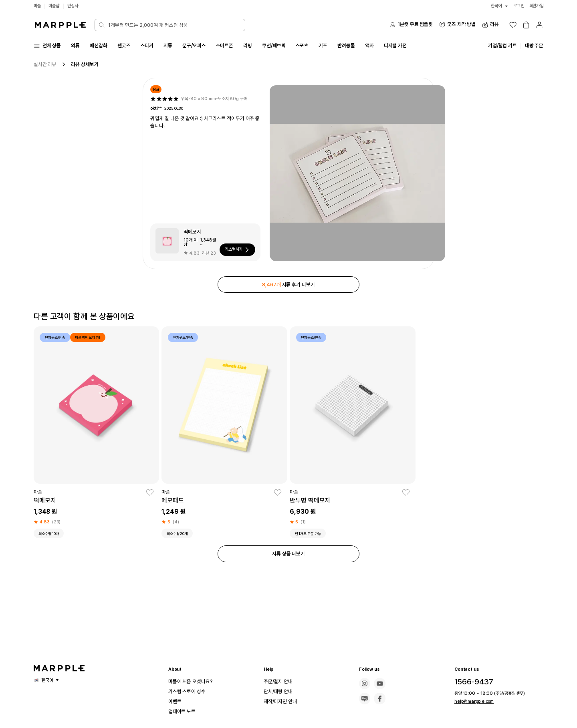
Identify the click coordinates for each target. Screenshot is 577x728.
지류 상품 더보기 (288, 558)
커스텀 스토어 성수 (190, 692)
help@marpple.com (471, 701)
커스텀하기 (237, 251)
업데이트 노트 (184, 712)
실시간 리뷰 (46, 65)
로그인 (516, 6)
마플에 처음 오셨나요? (194, 682)
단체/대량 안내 (280, 692)
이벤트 (176, 702)
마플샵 (55, 6)
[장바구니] (526, 25)
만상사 (75, 6)
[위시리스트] (513, 25)
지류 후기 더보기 (288, 286)
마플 (38, 6)
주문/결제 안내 (280, 682)
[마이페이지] (539, 25)
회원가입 (536, 6)
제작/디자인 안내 (283, 702)
